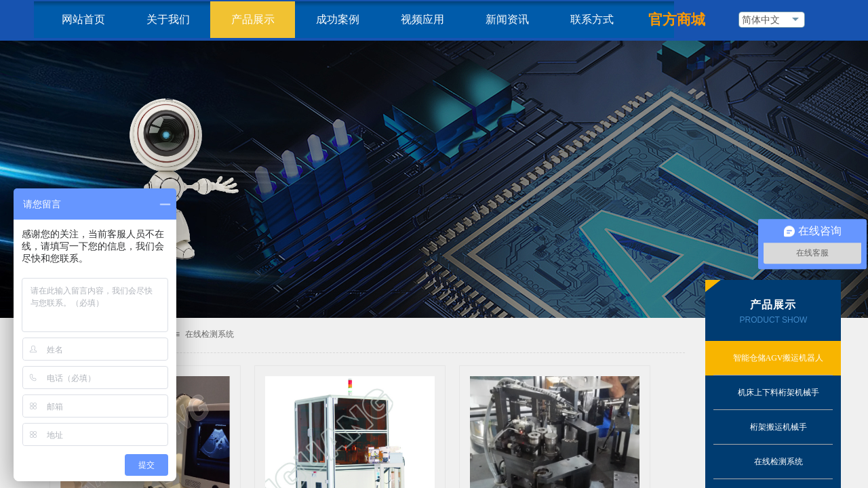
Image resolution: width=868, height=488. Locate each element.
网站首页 (83, 19)
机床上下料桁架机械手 (778, 392)
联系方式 (592, 19)
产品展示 (253, 19)
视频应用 (422, 19)
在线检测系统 (210, 334)
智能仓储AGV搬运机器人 (778, 358)
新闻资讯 (507, 19)
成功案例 (338, 19)
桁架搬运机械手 (778, 427)
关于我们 (168, 19)
